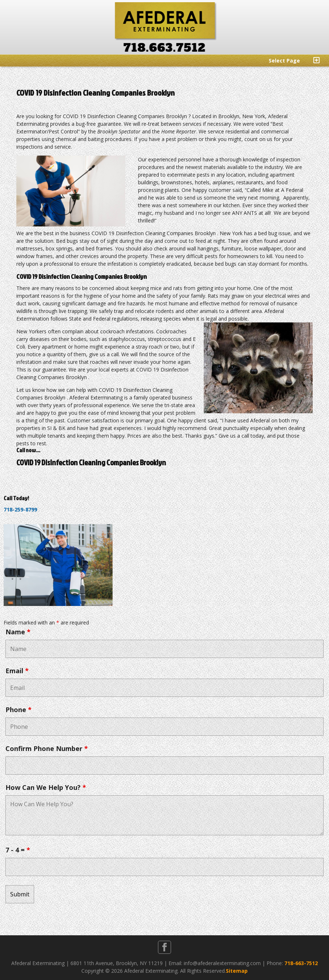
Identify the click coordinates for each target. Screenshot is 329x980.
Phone (19, 710)
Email (17, 671)
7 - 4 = (18, 850)
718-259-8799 (20, 509)
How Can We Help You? (46, 787)
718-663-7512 (301, 963)
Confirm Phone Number (47, 748)
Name (18, 632)
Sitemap (237, 971)
